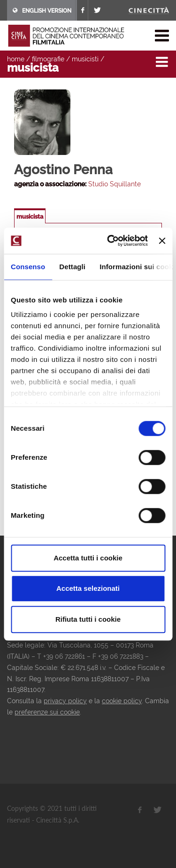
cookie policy (122, 701)
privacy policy (65, 701)
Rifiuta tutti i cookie (88, 619)
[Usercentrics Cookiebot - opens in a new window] (111, 241)
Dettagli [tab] (72, 267)
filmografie (48, 59)
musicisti (85, 59)
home (16, 59)
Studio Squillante (115, 184)
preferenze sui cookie (47, 712)
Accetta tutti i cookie (88, 558)
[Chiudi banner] (162, 241)
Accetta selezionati (88, 588)
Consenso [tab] (28, 267)
